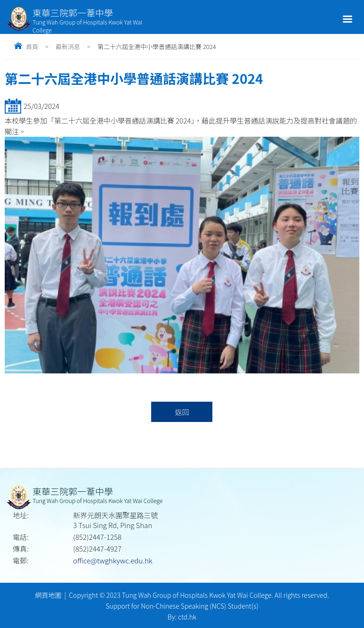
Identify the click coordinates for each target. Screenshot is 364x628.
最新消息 (68, 46)
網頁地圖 (48, 595)
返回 (182, 412)
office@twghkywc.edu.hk (113, 560)
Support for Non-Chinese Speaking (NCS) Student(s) (182, 606)
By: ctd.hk (182, 617)
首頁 (32, 46)
